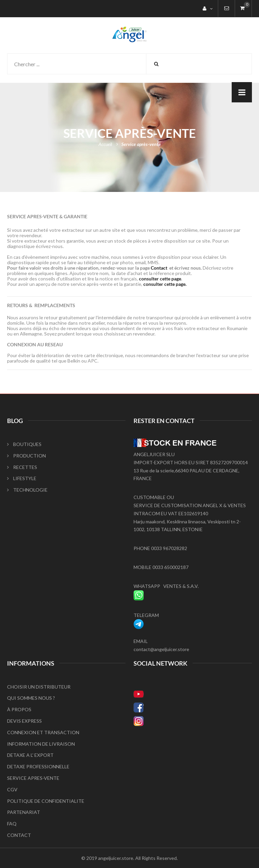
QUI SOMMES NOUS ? (31, 698)
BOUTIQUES (24, 444)
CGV (12, 789)
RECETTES (22, 467)
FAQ (12, 824)
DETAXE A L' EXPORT (30, 755)
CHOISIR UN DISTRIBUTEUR (39, 687)
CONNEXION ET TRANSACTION (43, 732)
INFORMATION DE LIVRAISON (41, 744)
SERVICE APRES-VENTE (33, 778)
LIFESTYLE (22, 478)
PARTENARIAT (24, 812)
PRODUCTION (26, 456)
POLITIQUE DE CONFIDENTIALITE (46, 801)
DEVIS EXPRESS (24, 721)
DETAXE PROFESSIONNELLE (38, 766)
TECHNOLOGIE (27, 490)
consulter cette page (160, 279)
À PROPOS (19, 709)
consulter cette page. (165, 284)
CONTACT (19, 835)
